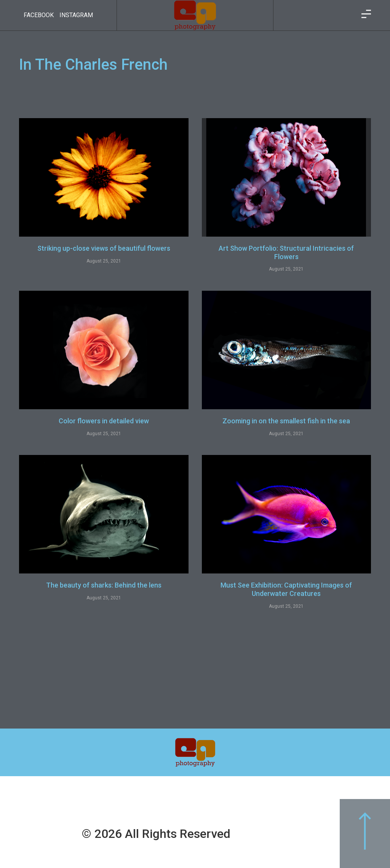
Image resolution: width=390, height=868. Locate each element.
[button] (365, 834)
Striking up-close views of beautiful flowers (104, 248)
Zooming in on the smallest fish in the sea (286, 421)
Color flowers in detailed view (104, 421)
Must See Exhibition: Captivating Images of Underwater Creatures (286, 589)
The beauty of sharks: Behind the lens (104, 585)
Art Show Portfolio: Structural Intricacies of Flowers (286, 252)
